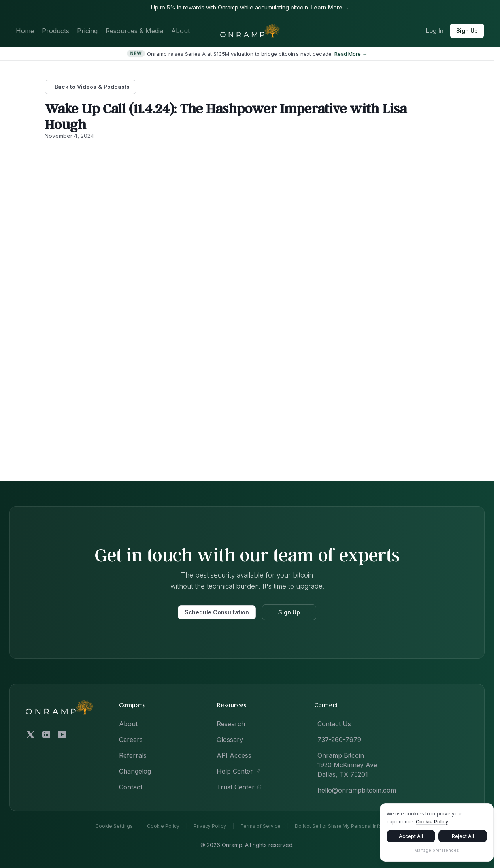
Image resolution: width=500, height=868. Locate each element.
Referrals (133, 755)
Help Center (238, 771)
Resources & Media (134, 31)
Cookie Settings (114, 826)
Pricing (87, 31)
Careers (131, 740)
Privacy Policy (210, 826)
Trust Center (239, 787)
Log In (435, 31)
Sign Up (467, 31)
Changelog (135, 771)
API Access (234, 755)
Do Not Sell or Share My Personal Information (347, 826)
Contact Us (334, 724)
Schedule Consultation (217, 612)
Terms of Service (260, 826)
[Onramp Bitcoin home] (60, 707)
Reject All (463, 838)
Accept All (411, 838)
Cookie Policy (163, 826)
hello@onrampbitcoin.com (357, 790)
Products (56, 31)
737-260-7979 (339, 740)
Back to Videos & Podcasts (92, 87)
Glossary (230, 740)
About (180, 31)
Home (25, 31)
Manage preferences (437, 852)
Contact (131, 787)
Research (231, 724)
